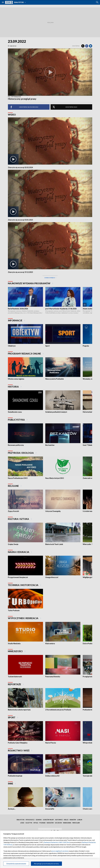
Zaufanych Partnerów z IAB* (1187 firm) (57, 842)
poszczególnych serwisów (60, 851)
